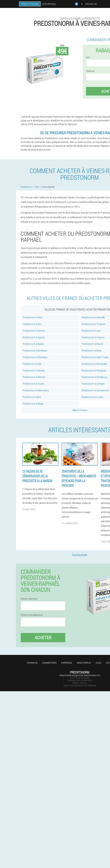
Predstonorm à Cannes (34, 331)
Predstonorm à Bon (32, 324)
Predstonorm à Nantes (34, 370)
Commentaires (49, 663)
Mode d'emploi (84, 663)
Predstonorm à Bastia (33, 344)
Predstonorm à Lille (32, 364)
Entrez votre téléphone (32, 615)
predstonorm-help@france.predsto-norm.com (80, 675)
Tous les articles (80, 555)
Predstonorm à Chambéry (35, 357)
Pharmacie (32, 663)
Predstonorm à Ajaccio (34, 337)
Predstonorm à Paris (33, 317)
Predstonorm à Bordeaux (35, 350)
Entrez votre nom (29, 599)
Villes (98, 663)
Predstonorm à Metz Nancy (36, 390)
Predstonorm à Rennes (34, 377)
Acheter (43, 638)
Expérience (67, 663)
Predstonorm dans (32, 397)
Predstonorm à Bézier (33, 404)
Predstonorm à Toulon (34, 384)
